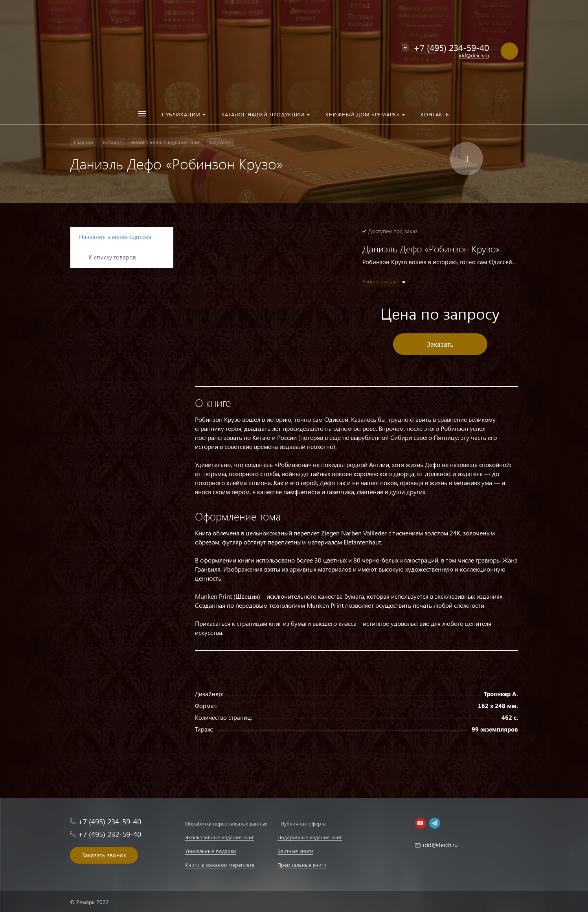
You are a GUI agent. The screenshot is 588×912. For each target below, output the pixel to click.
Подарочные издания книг (310, 837)
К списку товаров (112, 257)
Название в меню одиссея (115, 237)
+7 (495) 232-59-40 (109, 834)
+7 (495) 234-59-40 (451, 47)
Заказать (440, 344)
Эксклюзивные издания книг (220, 837)
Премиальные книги (302, 865)
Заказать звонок (104, 855)
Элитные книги (295, 851)
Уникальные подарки (211, 851)
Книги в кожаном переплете (220, 865)
